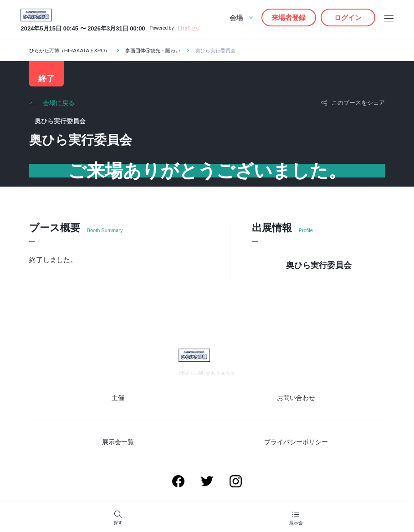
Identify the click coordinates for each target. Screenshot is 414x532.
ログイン (348, 18)
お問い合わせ (296, 399)
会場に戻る (59, 105)
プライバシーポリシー (296, 442)
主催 (118, 399)
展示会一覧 (118, 442)
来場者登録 (289, 18)
